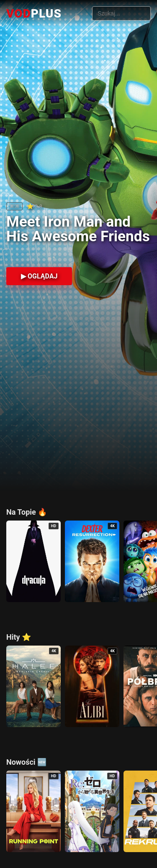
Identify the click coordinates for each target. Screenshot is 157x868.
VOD (34, 14)
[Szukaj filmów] (121, 13)
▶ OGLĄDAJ (39, 276)
